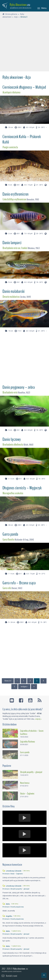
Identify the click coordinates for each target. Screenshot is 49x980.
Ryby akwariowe (19, 969)
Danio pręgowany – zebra (19, 387)
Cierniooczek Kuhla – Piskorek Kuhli (22, 139)
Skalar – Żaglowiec (27, 794)
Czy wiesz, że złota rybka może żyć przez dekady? (23, 709)
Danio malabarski (14, 291)
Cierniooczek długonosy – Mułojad (24, 87)
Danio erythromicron (15, 194)
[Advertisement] (24, 45)
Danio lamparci (12, 243)
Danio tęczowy (12, 439)
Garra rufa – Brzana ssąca (19, 583)
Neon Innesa (25, 783)
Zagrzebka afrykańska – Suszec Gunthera (32, 732)
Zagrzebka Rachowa (28, 742)
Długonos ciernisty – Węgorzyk (22, 488)
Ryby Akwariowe (18, 5)
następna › (24, 687)
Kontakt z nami (11, 976)
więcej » (38, 719)
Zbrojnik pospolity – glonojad (31, 772)
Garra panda (10, 534)
